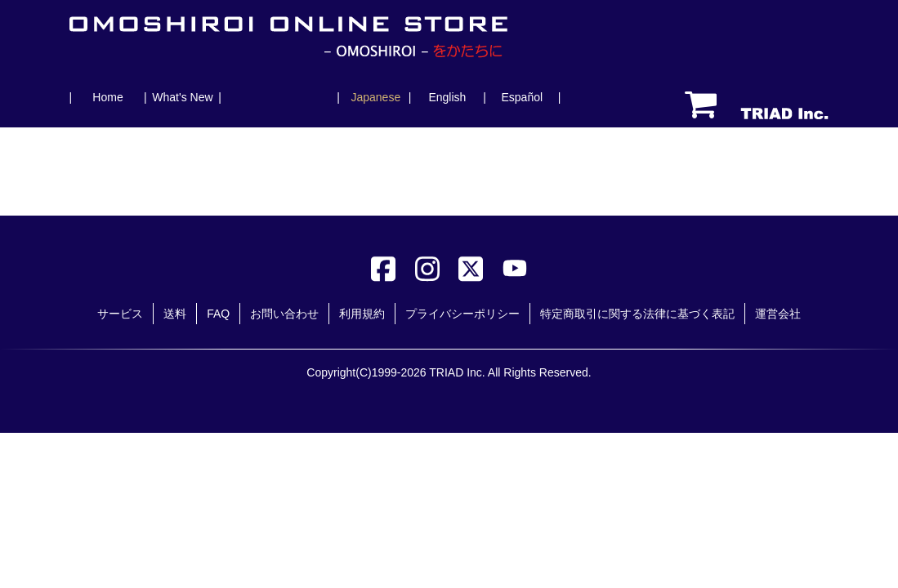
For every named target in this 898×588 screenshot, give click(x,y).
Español (522, 97)
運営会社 (778, 314)
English (447, 97)
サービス (120, 314)
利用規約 (362, 314)
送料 (175, 314)
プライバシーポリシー (462, 314)
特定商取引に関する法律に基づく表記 (637, 314)
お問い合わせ (284, 314)
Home (107, 97)
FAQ (218, 314)
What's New (182, 97)
